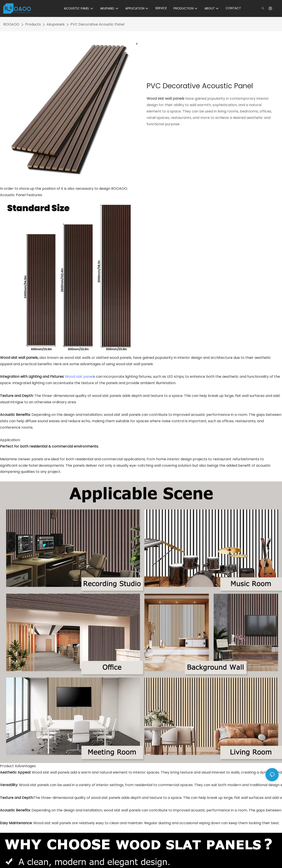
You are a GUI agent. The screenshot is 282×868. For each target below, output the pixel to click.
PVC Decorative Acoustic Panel (97, 24)
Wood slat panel (79, 377)
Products (33, 24)
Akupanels (56, 24)
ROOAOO (11, 24)
